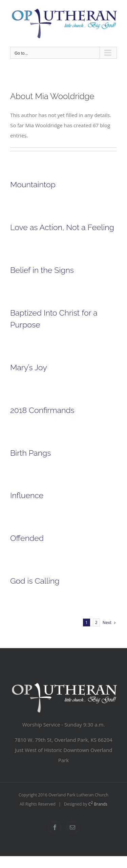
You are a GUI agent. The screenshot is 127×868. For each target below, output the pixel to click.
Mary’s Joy (29, 367)
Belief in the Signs (42, 270)
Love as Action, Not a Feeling (62, 227)
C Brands (98, 804)
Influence (27, 495)
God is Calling (35, 581)
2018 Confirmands (42, 410)
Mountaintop (33, 184)
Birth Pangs (30, 453)
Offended (27, 538)
